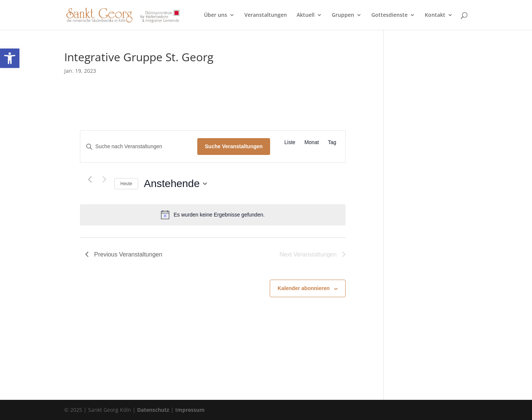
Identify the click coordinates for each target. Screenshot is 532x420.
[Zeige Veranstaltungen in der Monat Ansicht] (312, 142)
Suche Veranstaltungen (234, 146)
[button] (10, 58)
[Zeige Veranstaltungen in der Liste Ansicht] (290, 142)
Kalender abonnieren (304, 288)
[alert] (213, 215)
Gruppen (343, 15)
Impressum (190, 410)
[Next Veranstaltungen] (104, 179)
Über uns (216, 15)
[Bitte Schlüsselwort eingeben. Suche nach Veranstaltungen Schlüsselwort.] (139, 147)
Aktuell (306, 15)
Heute (126, 184)
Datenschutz (153, 410)
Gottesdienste (389, 15)
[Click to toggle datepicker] (175, 184)
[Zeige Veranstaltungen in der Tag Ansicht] (332, 142)
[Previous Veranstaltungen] (90, 179)
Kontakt (435, 15)
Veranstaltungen (266, 15)
